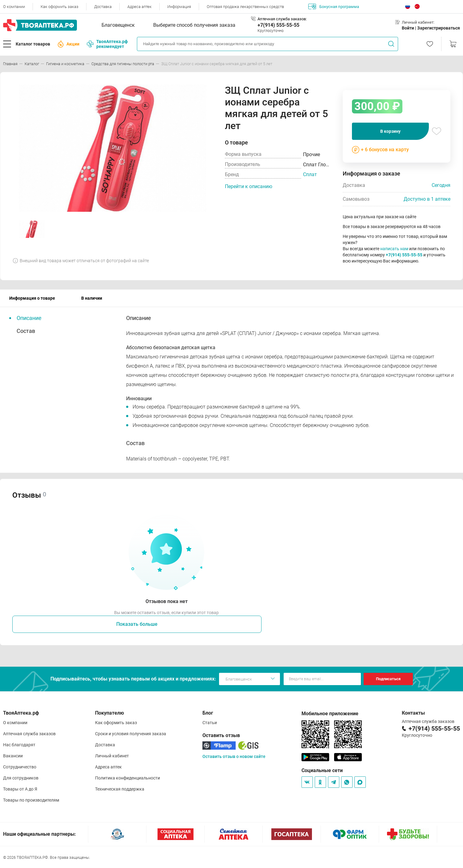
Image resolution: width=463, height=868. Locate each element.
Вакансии (13, 756)
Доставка (103, 7)
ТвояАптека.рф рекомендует (107, 44)
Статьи (210, 723)
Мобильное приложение (330, 714)
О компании (14, 7)
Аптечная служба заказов (29, 734)
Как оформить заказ (60, 7)
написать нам (394, 249)
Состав (26, 331)
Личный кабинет (112, 756)
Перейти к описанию (249, 186)
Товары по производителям (31, 800)
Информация (179, 7)
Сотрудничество (20, 767)
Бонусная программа (334, 6)
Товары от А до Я (20, 789)
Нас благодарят (19, 745)
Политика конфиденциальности (128, 778)
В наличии (92, 298)
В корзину (390, 131)
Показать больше (137, 624)
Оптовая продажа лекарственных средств (245, 7)
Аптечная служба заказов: (282, 19)
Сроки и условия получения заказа (131, 734)
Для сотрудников (21, 778)
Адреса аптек (140, 7)
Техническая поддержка (120, 789)
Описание (29, 318)
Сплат (310, 174)
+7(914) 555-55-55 (278, 25)
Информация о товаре (32, 298)
